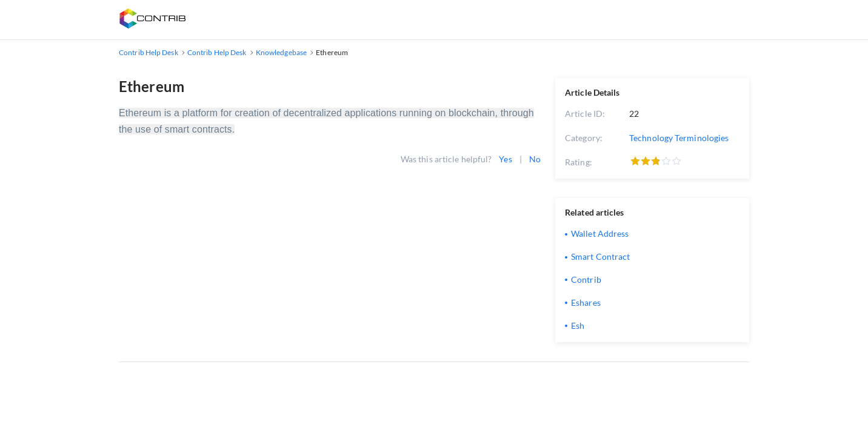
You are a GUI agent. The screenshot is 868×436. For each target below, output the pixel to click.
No (535, 159)
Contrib (586, 279)
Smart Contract (600, 256)
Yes (505, 159)
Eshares (586, 302)
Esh (578, 325)
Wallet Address (600, 233)
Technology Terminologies (679, 138)
